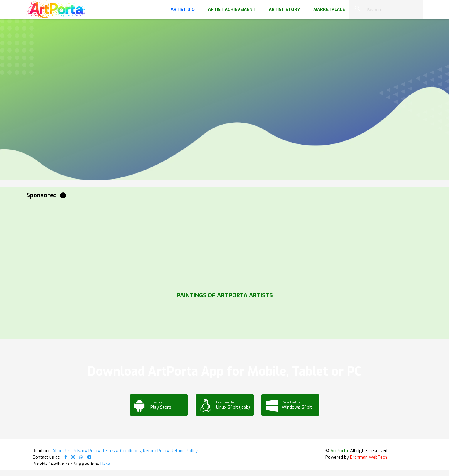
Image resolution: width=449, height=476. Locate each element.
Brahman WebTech (369, 457)
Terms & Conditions (121, 451)
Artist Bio (183, 9)
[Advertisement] (203, 244)
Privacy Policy (86, 451)
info (63, 195)
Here (105, 464)
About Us (62, 451)
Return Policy (156, 451)
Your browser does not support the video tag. (225, 59)
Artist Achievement (232, 9)
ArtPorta (339, 451)
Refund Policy (184, 451)
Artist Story (284, 9)
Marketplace (329, 9)
